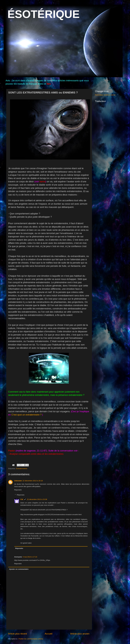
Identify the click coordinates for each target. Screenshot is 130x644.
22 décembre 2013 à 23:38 (37, 499)
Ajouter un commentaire (19, 569)
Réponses (21, 495)
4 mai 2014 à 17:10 (30, 557)
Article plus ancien (80, 634)
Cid (22, 499)
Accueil (48, 634)
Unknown (18, 481)
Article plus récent (18, 634)
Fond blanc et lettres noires (105, 95)
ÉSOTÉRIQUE (44, 14)
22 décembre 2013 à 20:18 (33, 481)
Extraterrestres (22, 469)
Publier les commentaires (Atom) (31, 639)
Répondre (18, 490)
